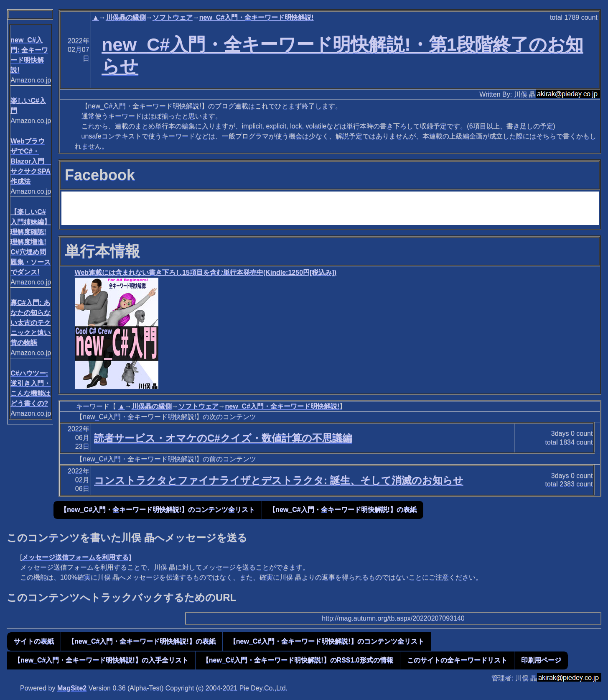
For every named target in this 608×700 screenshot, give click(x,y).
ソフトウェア (173, 17)
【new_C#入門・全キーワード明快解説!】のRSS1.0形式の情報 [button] (298, 660)
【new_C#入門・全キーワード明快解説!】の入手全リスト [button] (101, 660)
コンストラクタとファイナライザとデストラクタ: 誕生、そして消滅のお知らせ (279, 480)
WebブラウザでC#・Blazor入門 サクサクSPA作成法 (31, 161)
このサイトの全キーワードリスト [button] (457, 660)
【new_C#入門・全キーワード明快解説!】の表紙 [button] (343, 510)
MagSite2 (72, 688)
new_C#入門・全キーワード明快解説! (257, 17)
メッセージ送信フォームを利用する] (76, 557)
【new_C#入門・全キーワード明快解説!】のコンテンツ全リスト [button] (158, 510)
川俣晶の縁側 (126, 17)
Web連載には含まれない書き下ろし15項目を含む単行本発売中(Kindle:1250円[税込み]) (206, 272)
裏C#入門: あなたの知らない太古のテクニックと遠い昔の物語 (31, 323)
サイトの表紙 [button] (34, 641)
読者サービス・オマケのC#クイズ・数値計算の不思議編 (223, 438)
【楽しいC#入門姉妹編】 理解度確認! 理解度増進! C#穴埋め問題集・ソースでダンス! (31, 242)
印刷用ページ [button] (541, 660)
